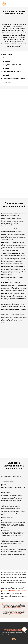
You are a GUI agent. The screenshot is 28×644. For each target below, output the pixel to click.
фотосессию (12, 610)
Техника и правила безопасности (14, 630)
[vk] (13, 640)
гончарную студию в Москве (18, 590)
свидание (11, 609)
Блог (8, 19)
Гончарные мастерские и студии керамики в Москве (14, 629)
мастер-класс (5, 590)
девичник (18, 608)
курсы (16, 611)
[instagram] (15, 640)
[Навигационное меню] (26, 4)
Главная (4, 19)
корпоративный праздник (15, 614)
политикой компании (17, 636)
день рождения (9, 608)
